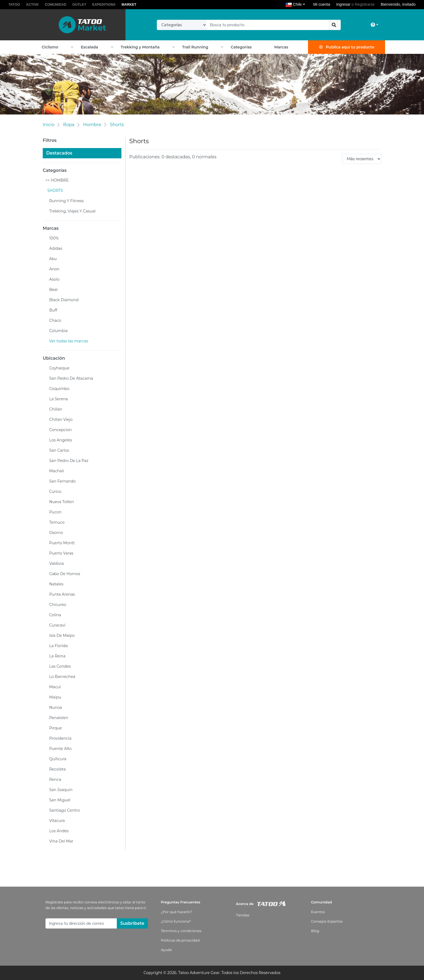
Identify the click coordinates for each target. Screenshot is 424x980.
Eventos (318, 912)
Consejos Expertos (327, 921)
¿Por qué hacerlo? (177, 912)
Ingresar (343, 4)
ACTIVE (32, 4)
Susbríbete (132, 923)
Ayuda (166, 950)
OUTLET (79, 4)
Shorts (117, 125)
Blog (315, 931)
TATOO (14, 4)
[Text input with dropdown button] (267, 25)
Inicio (49, 125)
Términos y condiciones (181, 931)
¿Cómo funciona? (176, 921)
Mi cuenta (322, 4)
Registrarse (365, 4)
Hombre (92, 125)
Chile (297, 4)
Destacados (59, 153)
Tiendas (243, 915)
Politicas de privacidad (180, 940)
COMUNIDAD (56, 4)
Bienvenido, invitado (398, 4)
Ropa (69, 125)
